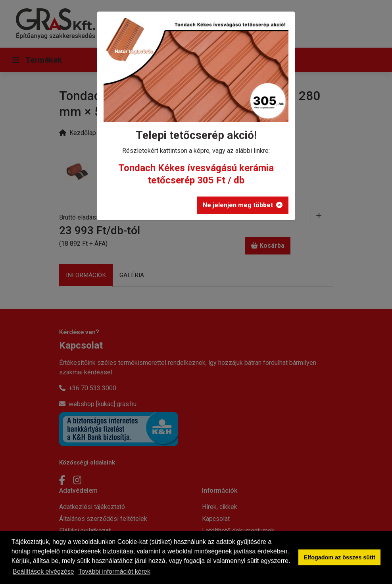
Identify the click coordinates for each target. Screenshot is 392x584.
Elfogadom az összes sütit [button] (340, 557)
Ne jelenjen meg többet (243, 205)
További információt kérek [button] (114, 571)
